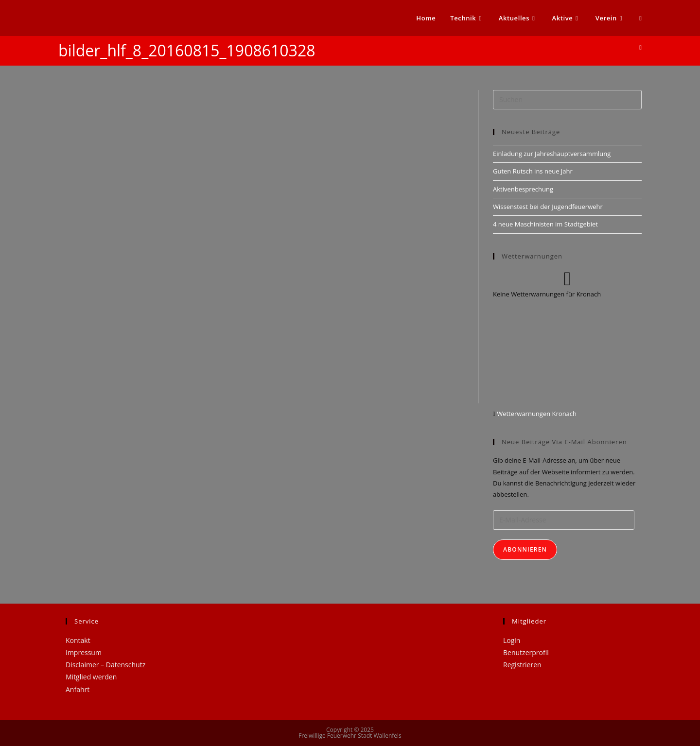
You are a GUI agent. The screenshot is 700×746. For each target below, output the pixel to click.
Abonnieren (525, 549)
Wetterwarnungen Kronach (536, 414)
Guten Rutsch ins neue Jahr (533, 171)
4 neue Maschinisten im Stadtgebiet (545, 224)
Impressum (84, 652)
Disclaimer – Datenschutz (105, 665)
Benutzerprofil (526, 652)
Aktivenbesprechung (523, 189)
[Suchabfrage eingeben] (567, 100)
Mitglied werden (91, 677)
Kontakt (78, 640)
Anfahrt (78, 689)
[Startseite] (640, 47)
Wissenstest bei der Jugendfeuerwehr (548, 207)
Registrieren (522, 665)
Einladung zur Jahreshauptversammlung (552, 154)
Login (512, 640)
